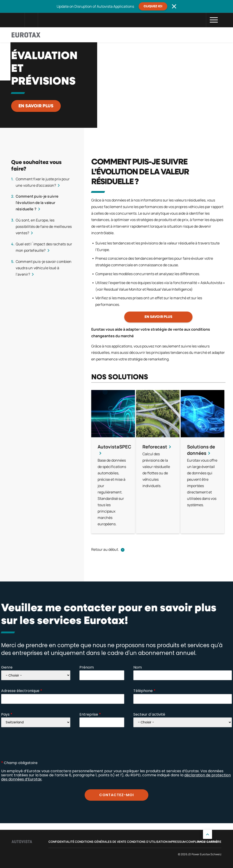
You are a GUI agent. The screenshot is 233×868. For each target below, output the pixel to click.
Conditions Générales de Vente (101, 842)
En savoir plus (36, 106)
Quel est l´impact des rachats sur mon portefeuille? (44, 247)
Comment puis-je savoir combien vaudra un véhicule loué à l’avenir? (44, 268)
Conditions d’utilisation (147, 842)
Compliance (196, 842)
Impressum (177, 842)
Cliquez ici (153, 6)
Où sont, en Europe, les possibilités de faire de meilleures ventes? (44, 226)
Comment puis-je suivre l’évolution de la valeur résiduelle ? (37, 203)
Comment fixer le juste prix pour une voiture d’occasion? (43, 182)
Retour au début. (105, 549)
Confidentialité (61, 842)
